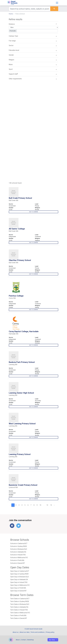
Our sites (52, 640)
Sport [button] (33, 69)
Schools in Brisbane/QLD (19, 549)
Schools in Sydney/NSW (18, 546)
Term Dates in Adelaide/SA (19, 607)
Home (11, 14)
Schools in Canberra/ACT (19, 543)
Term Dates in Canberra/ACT (20, 599)
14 (51, 505)
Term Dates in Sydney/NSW (20, 601)
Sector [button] (33, 45)
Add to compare (33, 212)
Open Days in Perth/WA (18, 588)
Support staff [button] (33, 74)
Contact (23, 640)
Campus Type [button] (33, 36)
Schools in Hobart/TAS (18, 555)
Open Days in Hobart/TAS (19, 582)
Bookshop (31, 640)
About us (15, 632)
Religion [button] (33, 60)
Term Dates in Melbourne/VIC (20, 613)
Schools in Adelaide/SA (18, 552)
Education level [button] (33, 50)
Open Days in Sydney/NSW (19, 574)
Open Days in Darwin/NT (18, 591)
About (18, 640)
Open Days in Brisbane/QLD (20, 577)
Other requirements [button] (33, 79)
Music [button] (33, 64)
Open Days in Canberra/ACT (20, 571)
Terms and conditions (38, 632)
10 (40, 505)
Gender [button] (33, 55)
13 (47, 505)
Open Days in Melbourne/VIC (20, 585)
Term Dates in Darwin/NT (19, 618)
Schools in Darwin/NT (18, 563)
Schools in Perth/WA (17, 560)
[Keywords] (30, 9)
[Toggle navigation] (57, 3)
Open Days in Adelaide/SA (19, 579)
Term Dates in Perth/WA (18, 615)
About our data (25, 632)
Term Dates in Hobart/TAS (19, 610)
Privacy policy (50, 632)
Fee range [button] (33, 41)
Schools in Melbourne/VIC (19, 557)
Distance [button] (33, 24)
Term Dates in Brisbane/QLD (20, 604)
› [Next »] (54, 505)
